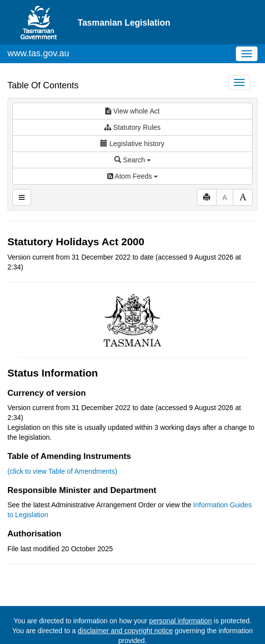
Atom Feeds (132, 176)
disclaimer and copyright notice (125, 631)
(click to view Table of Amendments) (62, 471)
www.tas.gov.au (38, 53)
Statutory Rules (132, 127)
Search (132, 160)
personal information (181, 621)
